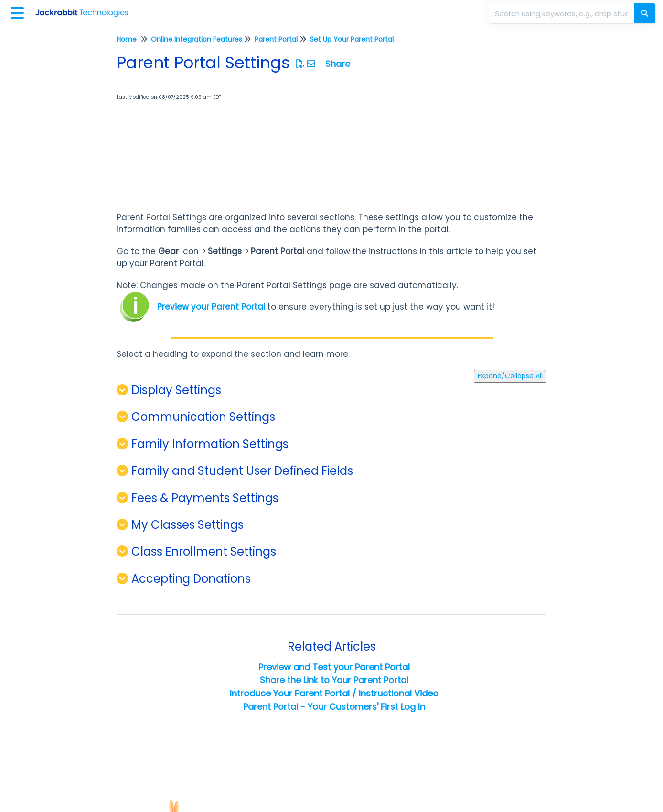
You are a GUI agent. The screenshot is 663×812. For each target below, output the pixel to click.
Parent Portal (276, 39)
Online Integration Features (197, 39)
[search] (562, 13)
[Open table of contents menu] (19, 12)
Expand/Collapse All (510, 376)
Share (338, 64)
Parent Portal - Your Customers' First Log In (334, 707)
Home (127, 39)
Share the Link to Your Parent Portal (334, 680)
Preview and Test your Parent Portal (334, 667)
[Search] (645, 13)
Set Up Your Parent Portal (352, 39)
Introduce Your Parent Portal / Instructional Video (334, 693)
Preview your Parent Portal (211, 307)
